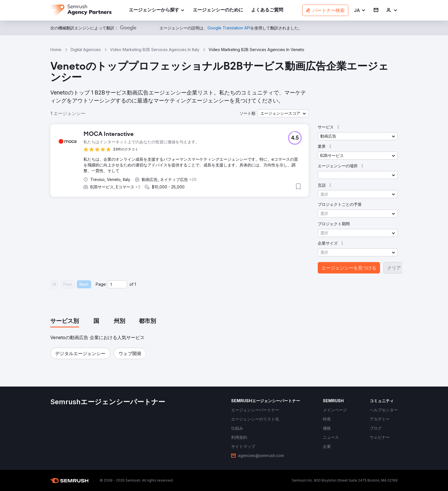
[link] (218, 10)
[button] (360, 10)
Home (56, 50)
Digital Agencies (86, 50)
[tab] (65, 321)
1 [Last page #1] (135, 284)
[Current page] (117, 284)
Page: (101, 284)
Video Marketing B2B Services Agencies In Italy (155, 50)
